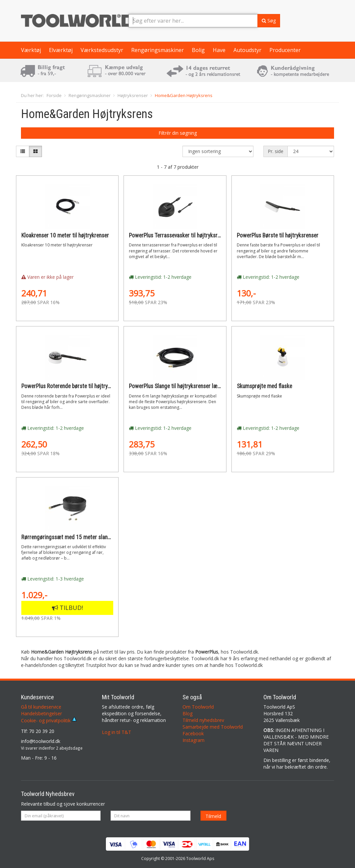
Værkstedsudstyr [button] (102, 50)
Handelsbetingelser (41, 713)
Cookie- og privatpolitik (49, 720)
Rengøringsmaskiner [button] (158, 50)
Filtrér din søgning (178, 133)
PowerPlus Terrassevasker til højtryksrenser (179, 235)
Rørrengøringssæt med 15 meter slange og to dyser (81, 537)
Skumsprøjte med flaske (264, 386)
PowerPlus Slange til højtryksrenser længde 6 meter (188, 386)
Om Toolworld (198, 707)
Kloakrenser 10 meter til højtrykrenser (65, 235)
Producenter (285, 50)
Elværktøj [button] (61, 50)
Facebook (193, 733)
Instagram (193, 740)
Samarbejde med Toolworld (213, 727)
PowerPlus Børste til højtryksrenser (278, 235)
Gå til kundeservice (41, 707)
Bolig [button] (198, 50)
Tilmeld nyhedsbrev (203, 720)
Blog (187, 713)
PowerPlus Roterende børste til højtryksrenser (74, 386)
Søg (269, 21)
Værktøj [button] (31, 50)
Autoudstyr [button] (247, 50)
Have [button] (219, 50)
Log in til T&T (117, 732)
